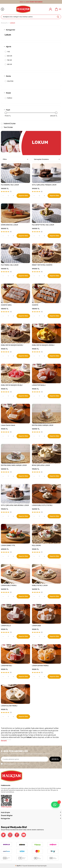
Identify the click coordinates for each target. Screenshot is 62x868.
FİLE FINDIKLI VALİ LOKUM (10, 265)
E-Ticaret (24, 866)
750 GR (8, 60)
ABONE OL (55, 759)
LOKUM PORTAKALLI (39, 385)
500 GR (8, 56)
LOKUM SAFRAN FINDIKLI (40, 666)
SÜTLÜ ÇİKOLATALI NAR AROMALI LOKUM (15, 505)
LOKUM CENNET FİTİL (8, 545)
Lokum (8, 35)
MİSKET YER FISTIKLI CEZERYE (42, 265)
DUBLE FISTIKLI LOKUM (40, 585)
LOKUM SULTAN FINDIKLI (9, 706)
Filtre (15, 159)
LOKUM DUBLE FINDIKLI (9, 585)
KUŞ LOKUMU (36, 545)
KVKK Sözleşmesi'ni (9, 764)
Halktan (8, 98)
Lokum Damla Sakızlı (8, 425)
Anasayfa (4, 23)
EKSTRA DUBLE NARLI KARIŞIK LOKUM (14, 465)
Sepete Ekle (23, 196)
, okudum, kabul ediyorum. (15, 764)
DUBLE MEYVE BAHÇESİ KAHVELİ (12, 345)
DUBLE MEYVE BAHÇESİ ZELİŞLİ (12, 385)
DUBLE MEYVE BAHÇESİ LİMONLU (43, 345)
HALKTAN (9, 81)
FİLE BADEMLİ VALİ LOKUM (10, 185)
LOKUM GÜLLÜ (6, 626)
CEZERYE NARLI (6, 305)
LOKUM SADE (36, 626)
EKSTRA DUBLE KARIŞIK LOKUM (43, 425)
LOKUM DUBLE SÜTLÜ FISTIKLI (42, 505)
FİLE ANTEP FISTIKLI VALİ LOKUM (43, 225)
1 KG (7, 52)
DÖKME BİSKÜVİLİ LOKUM (9, 225)
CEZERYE (35, 305)
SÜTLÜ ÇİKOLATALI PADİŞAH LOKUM (44, 185)
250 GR (8, 64)
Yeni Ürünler (7, 127)
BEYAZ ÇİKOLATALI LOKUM (41, 465)
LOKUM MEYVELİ (6, 666)
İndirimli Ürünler (8, 124)
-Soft (18, 866)
